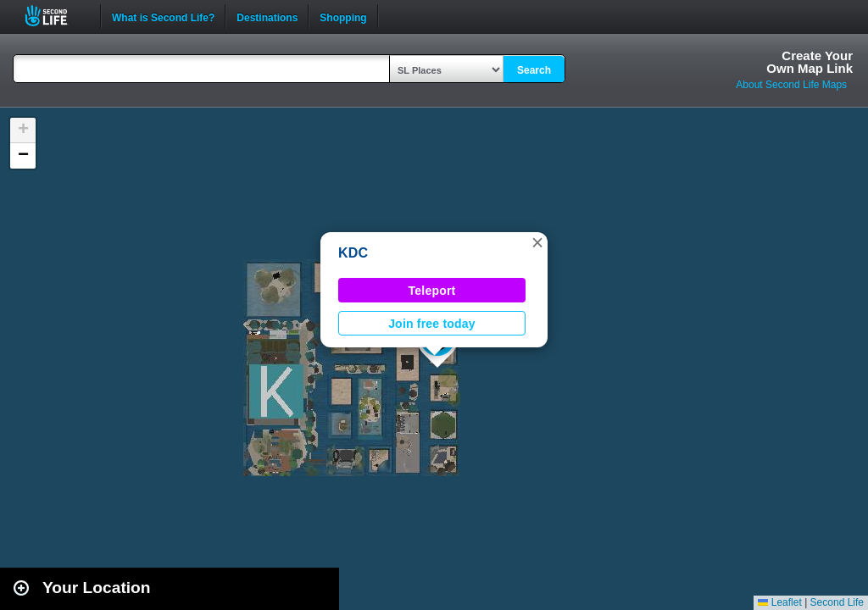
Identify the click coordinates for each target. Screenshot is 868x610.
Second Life (56, 16)
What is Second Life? (163, 16)
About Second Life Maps (791, 85)
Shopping (343, 16)
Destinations (267, 16)
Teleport (432, 291)
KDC (353, 253)
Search (534, 70)
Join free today (432, 324)
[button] (537, 242)
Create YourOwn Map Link (810, 62)
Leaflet (779, 602)
